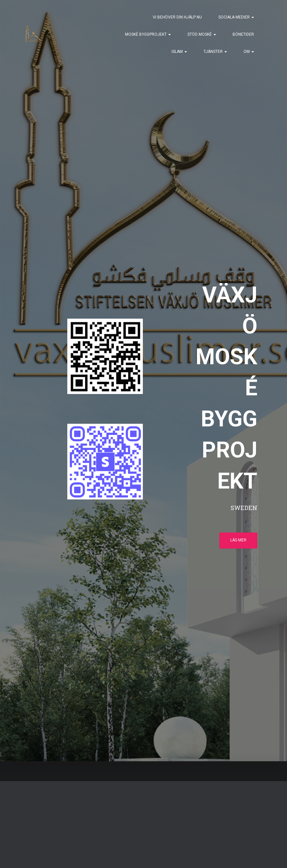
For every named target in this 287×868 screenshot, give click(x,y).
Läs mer (238, 540)
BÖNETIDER (243, 34)
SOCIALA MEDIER (236, 17)
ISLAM (179, 52)
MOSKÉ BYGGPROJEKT (148, 34)
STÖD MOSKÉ (202, 34)
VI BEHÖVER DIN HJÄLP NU (177, 17)
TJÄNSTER (215, 52)
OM (249, 52)
